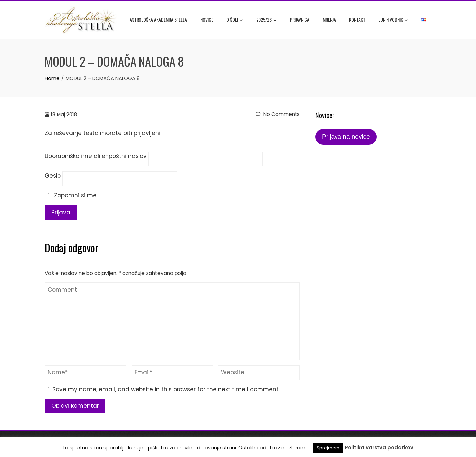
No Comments (278, 114)
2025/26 (266, 20)
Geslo (53, 176)
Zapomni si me (71, 195)
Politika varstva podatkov (379, 448)
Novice (207, 20)
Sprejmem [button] (328, 448)
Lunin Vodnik (393, 20)
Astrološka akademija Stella (158, 20)
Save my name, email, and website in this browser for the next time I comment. (166, 389)
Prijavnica (300, 20)
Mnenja (329, 20)
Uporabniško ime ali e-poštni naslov (96, 156)
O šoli (235, 20)
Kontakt (357, 20)
